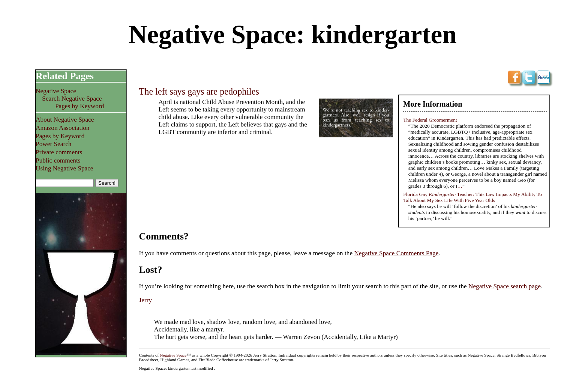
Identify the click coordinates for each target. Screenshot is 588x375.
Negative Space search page (505, 286)
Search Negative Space (72, 99)
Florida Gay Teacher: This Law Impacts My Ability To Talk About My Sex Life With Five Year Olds (472, 197)
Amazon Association (62, 128)
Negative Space (56, 91)
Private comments (59, 152)
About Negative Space (65, 120)
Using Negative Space (64, 168)
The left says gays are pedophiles (199, 91)
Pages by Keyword (79, 106)
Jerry (146, 300)
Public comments (58, 160)
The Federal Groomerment (430, 120)
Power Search (53, 144)
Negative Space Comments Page (396, 253)
